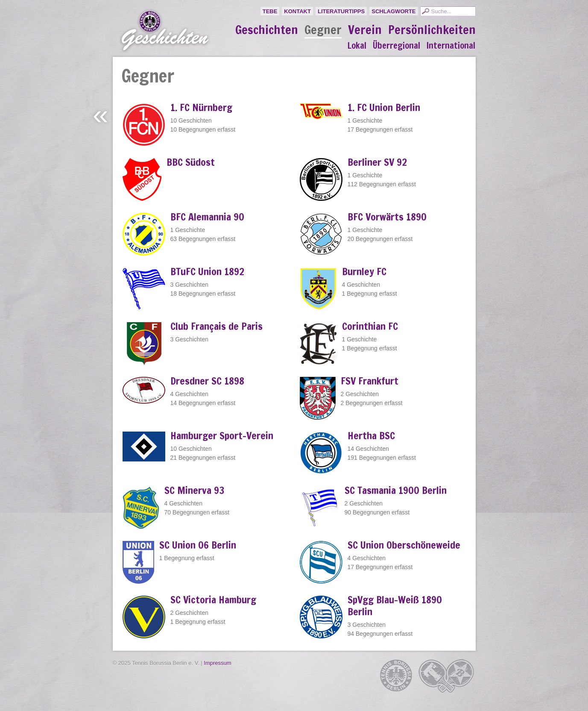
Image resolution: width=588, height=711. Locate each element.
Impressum (217, 663)
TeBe (270, 11)
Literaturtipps (341, 11)
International (451, 46)
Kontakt (297, 11)
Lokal (357, 46)
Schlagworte (393, 11)
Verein (365, 30)
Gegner (323, 30)
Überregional (396, 46)
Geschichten (267, 30)
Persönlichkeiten (432, 30)
